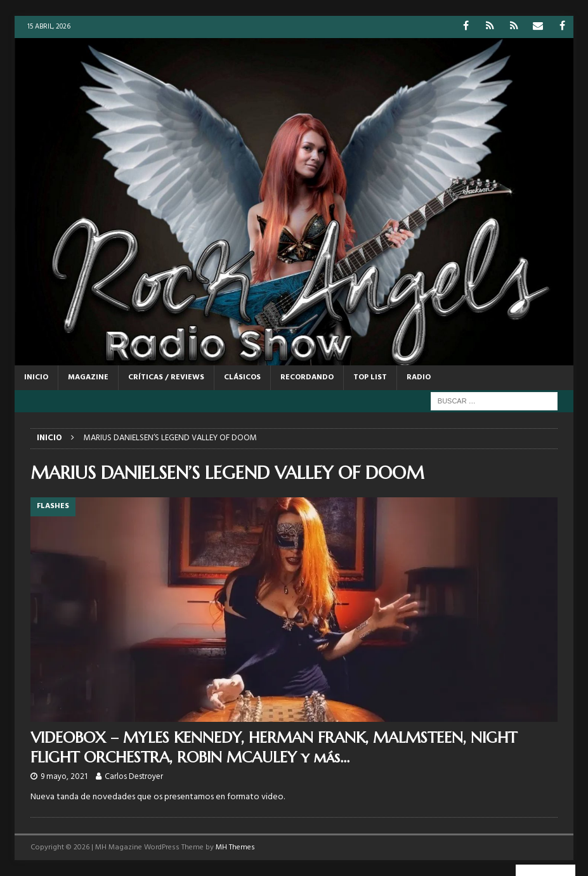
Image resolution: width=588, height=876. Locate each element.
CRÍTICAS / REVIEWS (166, 377)
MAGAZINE (88, 377)
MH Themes (235, 847)
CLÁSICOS (242, 377)
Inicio (36, 377)
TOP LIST (370, 377)
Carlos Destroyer (134, 777)
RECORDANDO (307, 377)
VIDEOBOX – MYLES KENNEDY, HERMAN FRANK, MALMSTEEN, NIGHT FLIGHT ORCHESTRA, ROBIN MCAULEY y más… (274, 748)
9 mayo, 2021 (64, 777)
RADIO (419, 377)
